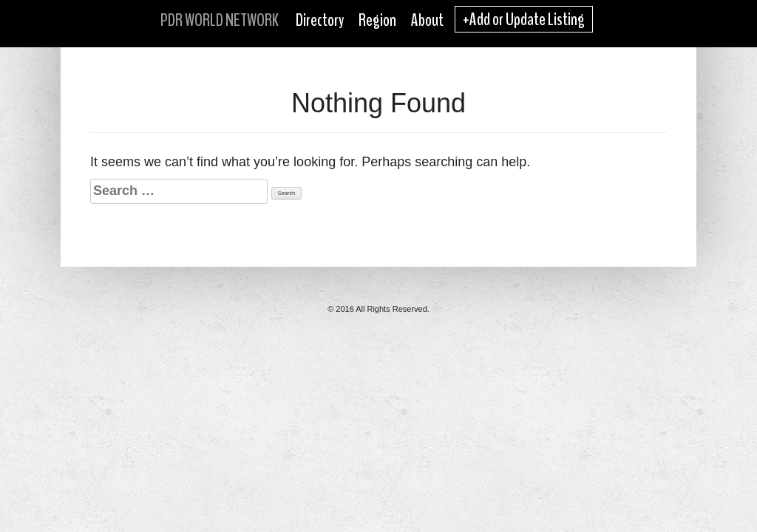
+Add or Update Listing (524, 19)
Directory (320, 20)
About (427, 20)
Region (377, 20)
